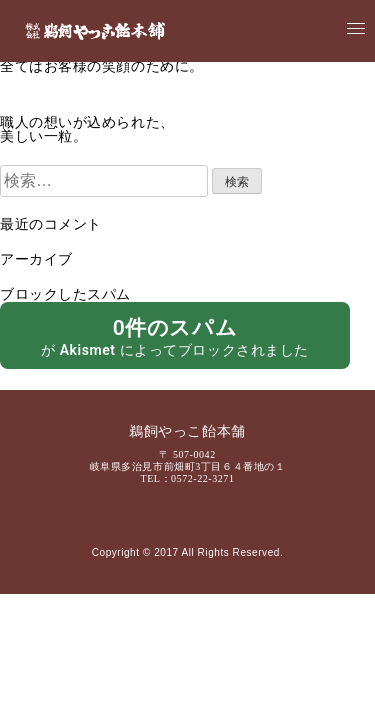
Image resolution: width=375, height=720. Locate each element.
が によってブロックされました (175, 336)
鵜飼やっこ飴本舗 (187, 432)
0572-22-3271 (202, 478)
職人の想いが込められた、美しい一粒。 (87, 130)
